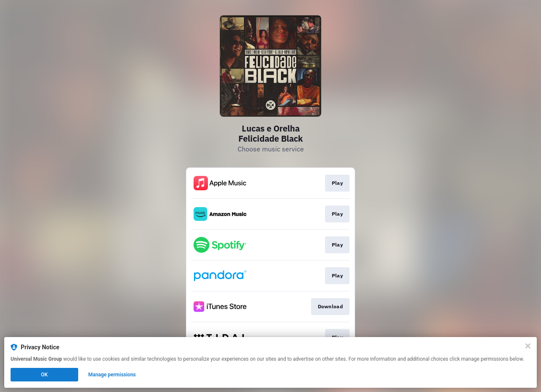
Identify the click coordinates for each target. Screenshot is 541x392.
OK (44, 375)
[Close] (528, 346)
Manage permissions (112, 375)
